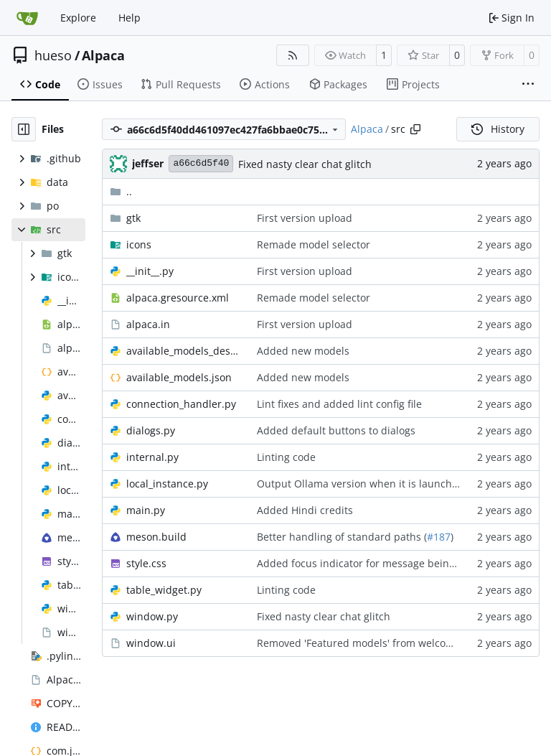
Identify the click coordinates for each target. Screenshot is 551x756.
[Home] (27, 18)
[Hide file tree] (24, 129)
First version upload (305, 218)
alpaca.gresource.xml (178, 298)
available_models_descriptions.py (184, 351)
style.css (146, 563)
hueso (53, 55)
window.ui (151, 643)
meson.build (156, 537)
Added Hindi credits (305, 510)
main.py (146, 510)
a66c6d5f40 (201, 163)
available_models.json (179, 377)
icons (139, 244)
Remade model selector (314, 244)
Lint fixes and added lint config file (339, 404)
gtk (133, 218)
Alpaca (103, 55)
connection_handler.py (181, 404)
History (498, 129)
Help (129, 18)
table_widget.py (164, 590)
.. (121, 191)
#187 (439, 537)
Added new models (303, 351)
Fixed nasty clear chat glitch (305, 164)
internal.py (152, 457)
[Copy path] (415, 129)
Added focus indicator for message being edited (373, 563)
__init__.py (150, 271)
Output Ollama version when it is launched (361, 484)
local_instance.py (167, 484)
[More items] (528, 85)
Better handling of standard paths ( (342, 537)
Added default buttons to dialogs (336, 430)
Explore (78, 18)
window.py (152, 616)
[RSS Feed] (293, 55)
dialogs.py (151, 430)
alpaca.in (148, 324)
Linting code (286, 457)
